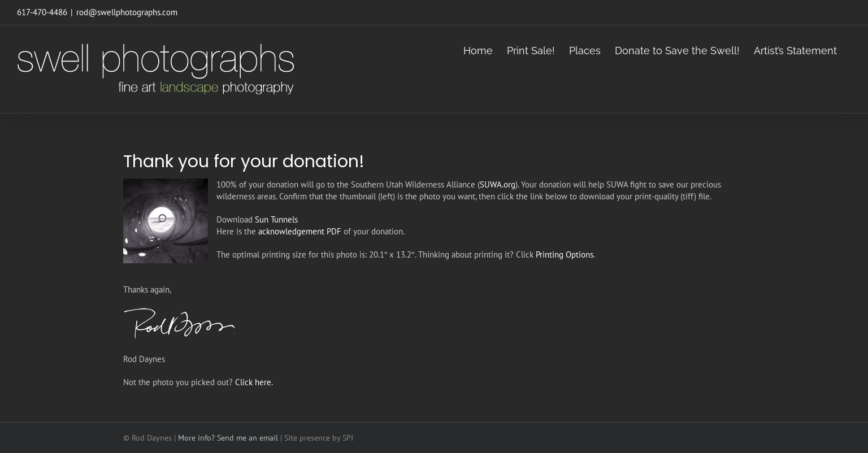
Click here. (254, 382)
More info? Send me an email (228, 438)
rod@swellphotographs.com (127, 12)
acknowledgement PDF (300, 231)
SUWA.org (498, 184)
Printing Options (565, 254)
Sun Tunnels (276, 219)
